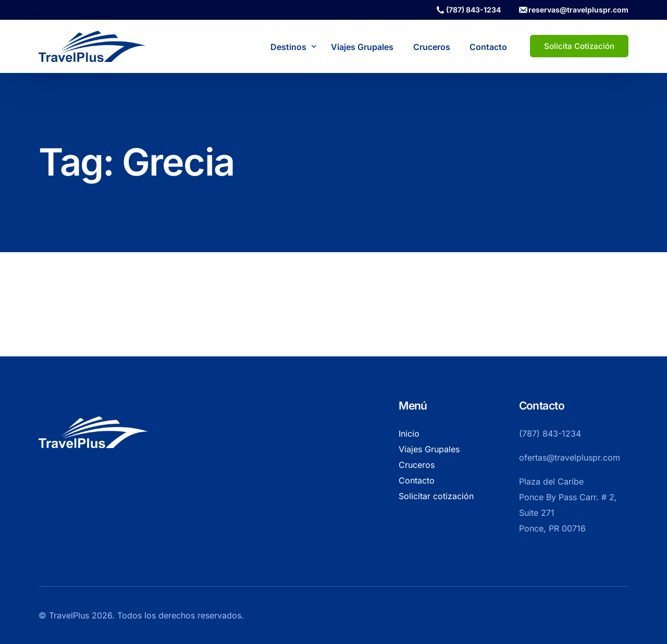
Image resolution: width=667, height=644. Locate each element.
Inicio (409, 434)
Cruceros (417, 465)
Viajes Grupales (429, 449)
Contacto (417, 480)
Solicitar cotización (436, 496)
